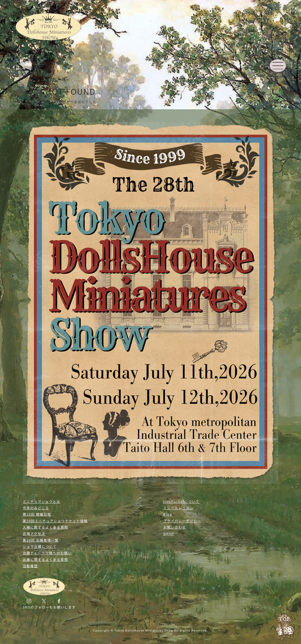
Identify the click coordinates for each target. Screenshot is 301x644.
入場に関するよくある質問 (46, 527)
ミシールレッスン (178, 508)
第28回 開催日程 (37, 514)
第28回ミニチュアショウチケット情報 (55, 521)
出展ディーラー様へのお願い (47, 553)
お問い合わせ (175, 527)
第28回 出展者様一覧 (41, 540)
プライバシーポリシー (182, 521)
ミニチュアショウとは (42, 501)
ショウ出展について (40, 546)
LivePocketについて (181, 501)
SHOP (169, 533)
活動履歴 (30, 566)
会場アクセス (34, 533)
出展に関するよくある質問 (46, 559)
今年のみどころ (36, 508)
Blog (168, 514)
